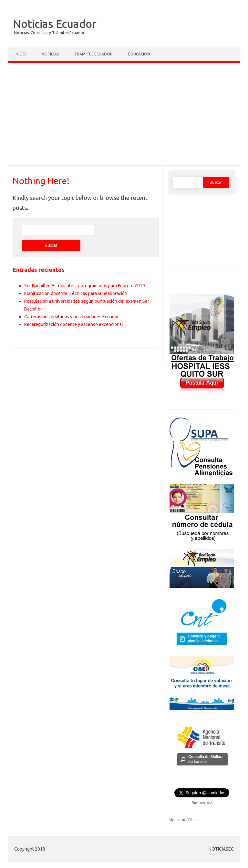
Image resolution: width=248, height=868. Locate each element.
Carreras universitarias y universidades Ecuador (72, 317)
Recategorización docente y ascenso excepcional (74, 324)
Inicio (20, 54)
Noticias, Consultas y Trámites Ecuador (49, 33)
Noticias (50, 54)
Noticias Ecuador (55, 24)
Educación (139, 54)
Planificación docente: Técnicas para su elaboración (76, 293)
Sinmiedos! (202, 803)
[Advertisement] (124, 116)
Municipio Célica (184, 820)
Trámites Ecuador (93, 54)
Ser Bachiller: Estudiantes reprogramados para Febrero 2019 (85, 286)
